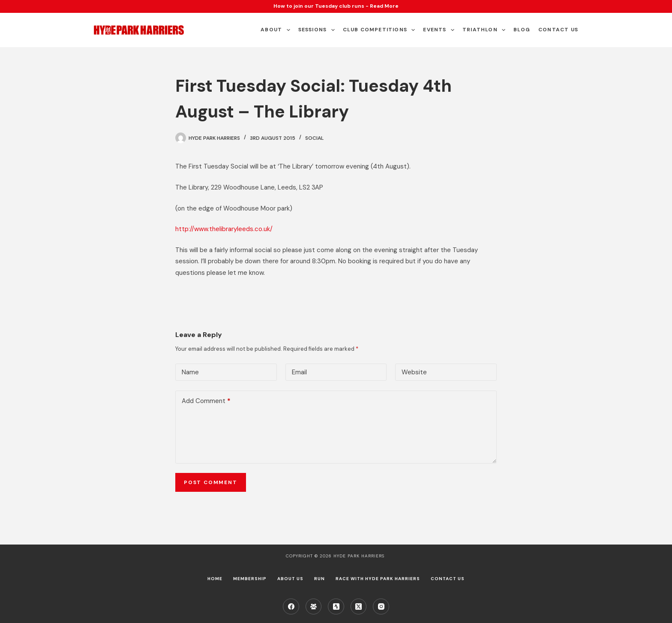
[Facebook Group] (314, 607)
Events (440, 30)
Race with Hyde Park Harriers (378, 579)
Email (299, 372)
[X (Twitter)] (359, 607)
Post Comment (211, 482)
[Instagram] (381, 607)
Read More (384, 6)
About (277, 30)
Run (319, 579)
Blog (522, 30)
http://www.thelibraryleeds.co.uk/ (224, 229)
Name (190, 372)
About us (290, 579)
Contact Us (558, 30)
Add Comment (206, 401)
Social (314, 138)
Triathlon (486, 30)
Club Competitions (381, 30)
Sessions (318, 30)
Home (215, 579)
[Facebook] (291, 607)
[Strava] (336, 607)
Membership (250, 579)
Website (414, 372)
